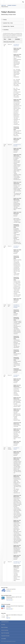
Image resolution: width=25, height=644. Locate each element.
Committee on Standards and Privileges (16, 306)
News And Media (4, 627)
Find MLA (8, 591)
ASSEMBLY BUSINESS (12, 5)
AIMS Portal (4, 5)
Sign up (8, 618)
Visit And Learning (5, 630)
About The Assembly (5, 633)
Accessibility (4, 639)
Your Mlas (3, 625)
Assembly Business (5, 622)
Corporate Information (5, 636)
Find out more (9, 600)
